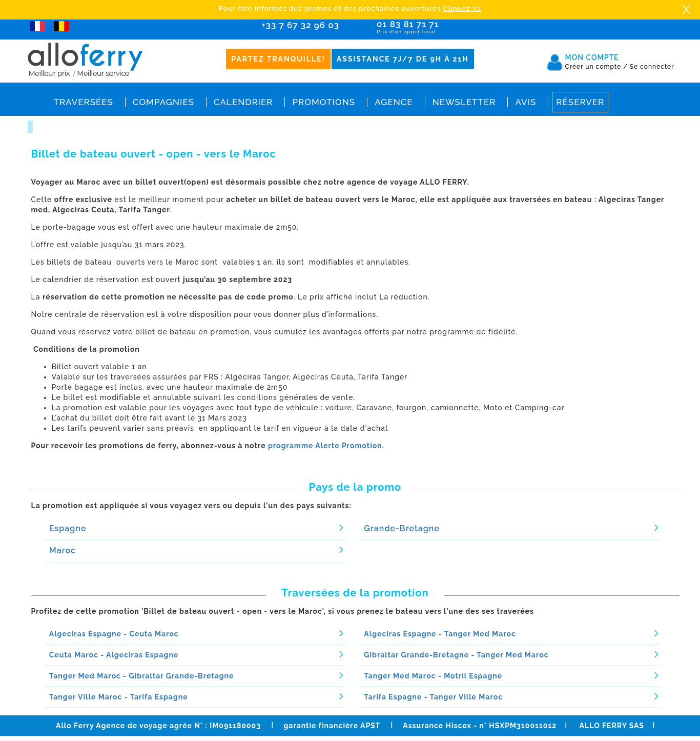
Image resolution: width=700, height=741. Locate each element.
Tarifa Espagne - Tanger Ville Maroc (433, 697)
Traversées (84, 102)
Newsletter (464, 102)
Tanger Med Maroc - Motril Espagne (433, 676)
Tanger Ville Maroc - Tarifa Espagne (119, 697)
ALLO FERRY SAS (612, 726)
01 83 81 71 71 (437, 27)
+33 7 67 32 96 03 (301, 25)
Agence (394, 102)
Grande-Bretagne (402, 528)
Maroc (63, 550)
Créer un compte (596, 67)
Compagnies (163, 102)
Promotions (324, 102)
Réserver (580, 102)
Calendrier (243, 102)
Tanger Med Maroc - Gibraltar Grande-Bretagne (142, 676)
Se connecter (652, 67)
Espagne (68, 528)
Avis (526, 102)
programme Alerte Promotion (325, 446)
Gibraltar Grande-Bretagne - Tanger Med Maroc (456, 655)
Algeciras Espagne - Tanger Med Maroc (440, 634)
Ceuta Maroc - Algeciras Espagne (114, 655)
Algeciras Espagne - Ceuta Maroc (114, 634)
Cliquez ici (462, 8)
